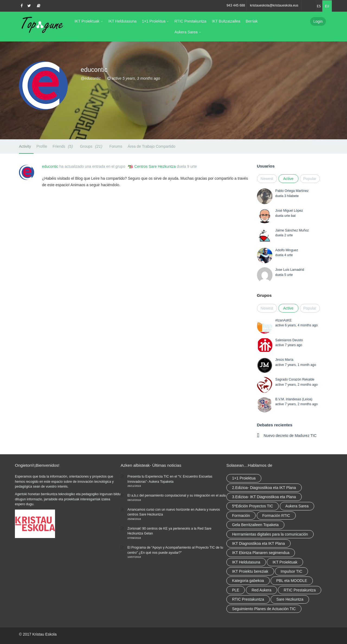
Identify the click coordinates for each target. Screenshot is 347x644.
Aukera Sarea (186, 32)
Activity (25, 146)
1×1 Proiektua (154, 21)
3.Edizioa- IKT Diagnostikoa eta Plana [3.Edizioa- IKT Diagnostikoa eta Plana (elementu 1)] (264, 497)
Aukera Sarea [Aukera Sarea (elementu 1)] (297, 506)
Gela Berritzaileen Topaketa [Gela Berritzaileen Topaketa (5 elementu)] (255, 525)
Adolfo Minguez (287, 250)
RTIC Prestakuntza (190, 21)
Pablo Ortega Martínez (292, 191)
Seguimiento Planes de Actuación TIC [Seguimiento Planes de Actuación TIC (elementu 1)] (264, 609)
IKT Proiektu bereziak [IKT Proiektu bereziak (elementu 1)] (250, 571)
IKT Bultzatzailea (226, 21)
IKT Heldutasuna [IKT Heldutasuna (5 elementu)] (246, 562)
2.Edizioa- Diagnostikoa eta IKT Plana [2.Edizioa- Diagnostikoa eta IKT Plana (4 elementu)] (264, 488)
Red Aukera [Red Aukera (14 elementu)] (261, 590)
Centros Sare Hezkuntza (155, 166)
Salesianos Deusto (289, 340)
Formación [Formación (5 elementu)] (241, 516)
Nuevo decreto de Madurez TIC (290, 436)
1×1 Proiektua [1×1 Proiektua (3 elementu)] (244, 478)
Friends (64, 146)
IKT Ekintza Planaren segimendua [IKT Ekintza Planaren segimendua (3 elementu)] (261, 553)
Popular (310, 179)
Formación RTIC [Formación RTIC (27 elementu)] (276, 516)
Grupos (264, 295)
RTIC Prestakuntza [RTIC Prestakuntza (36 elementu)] (300, 590)
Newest (267, 179)
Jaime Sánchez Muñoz (292, 230)
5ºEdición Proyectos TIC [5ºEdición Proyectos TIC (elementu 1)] (253, 506)
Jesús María (284, 360)
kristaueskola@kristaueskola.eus (274, 5)
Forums (116, 146)
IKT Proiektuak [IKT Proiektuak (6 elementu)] (285, 562)
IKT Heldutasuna (123, 21)
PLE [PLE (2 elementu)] (236, 590)
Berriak (252, 21)
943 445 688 (236, 5)
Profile (42, 146)
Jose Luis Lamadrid (290, 270)
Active (288, 179)
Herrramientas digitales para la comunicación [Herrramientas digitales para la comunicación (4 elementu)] (270, 534)
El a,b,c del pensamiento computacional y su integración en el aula (176, 495)
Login (318, 21)
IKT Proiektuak (87, 21)
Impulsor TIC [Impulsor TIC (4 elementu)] (291, 571)
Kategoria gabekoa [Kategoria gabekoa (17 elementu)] (248, 581)
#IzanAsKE (283, 320)
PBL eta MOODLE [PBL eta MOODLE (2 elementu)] (292, 581)
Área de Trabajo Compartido (152, 146)
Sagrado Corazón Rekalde (295, 379)
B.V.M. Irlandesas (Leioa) (294, 399)
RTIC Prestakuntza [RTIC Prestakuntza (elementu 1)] (248, 599)
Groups (92, 146)
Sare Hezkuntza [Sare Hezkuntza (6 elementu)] (290, 599)
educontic (50, 166)
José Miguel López (289, 211)
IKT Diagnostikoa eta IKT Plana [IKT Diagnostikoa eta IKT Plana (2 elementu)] (258, 543)
